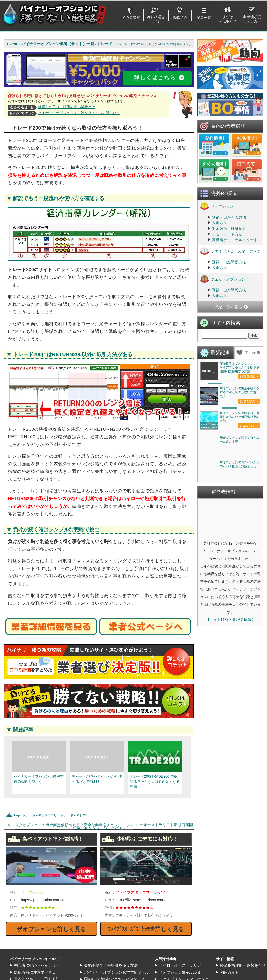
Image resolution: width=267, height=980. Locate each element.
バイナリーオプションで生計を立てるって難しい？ (79, 113)
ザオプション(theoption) (180, 972)
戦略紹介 (180, 18)
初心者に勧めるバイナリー (37, 965)
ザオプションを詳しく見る (51, 929)
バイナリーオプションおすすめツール (117, 972)
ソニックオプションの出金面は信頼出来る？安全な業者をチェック (65, 825)
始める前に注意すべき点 (35, 972)
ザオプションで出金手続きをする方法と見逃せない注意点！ (240, 475)
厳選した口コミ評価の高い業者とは (67, 107)
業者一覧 (204, 18)
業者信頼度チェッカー (252, 19)
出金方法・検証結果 (229, 274)
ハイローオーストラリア (180, 965)
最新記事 (220, 398)
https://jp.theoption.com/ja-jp (45, 900)
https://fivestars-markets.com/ (140, 900)
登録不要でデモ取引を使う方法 (111, 965)
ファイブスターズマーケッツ (230, 297)
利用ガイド (229, 972)
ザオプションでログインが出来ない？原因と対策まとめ (240, 658)
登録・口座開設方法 (229, 263)
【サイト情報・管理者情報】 (231, 813)
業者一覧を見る (229, 353)
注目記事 (252, 398)
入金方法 (219, 269)
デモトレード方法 (227, 280)
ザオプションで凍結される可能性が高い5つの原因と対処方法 (240, 537)
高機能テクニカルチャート (235, 286)
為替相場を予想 (156, 19)
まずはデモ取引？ (228, 19)
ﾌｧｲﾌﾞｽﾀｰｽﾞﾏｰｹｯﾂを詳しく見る (146, 929)
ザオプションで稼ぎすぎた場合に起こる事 (240, 596)
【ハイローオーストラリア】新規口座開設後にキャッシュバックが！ (133, 826)
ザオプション (217, 252)
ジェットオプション (223, 325)
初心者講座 (131, 18)
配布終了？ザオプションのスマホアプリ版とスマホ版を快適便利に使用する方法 (240, 413)
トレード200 (32, 815)
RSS (85, 815)
